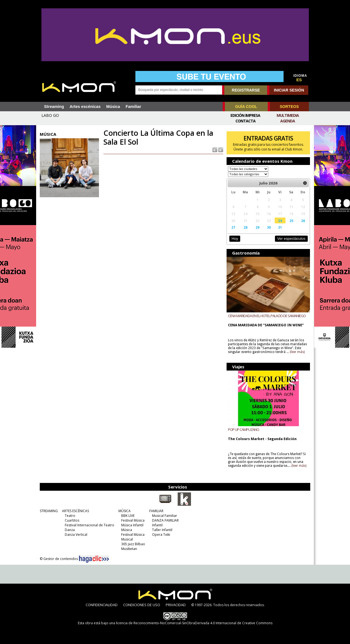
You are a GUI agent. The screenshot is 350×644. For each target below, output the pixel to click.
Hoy (235, 239)
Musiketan (129, 548)
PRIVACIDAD (176, 604)
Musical (127, 539)
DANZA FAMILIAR (165, 520)
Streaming (54, 107)
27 (233, 227)
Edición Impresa (245, 115)
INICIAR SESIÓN (289, 90)
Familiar (133, 107)
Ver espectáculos (291, 239)
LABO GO (50, 115)
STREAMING (49, 511)
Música (113, 107)
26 (303, 221)
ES (299, 80)
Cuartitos (72, 520)
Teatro (70, 515)
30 (269, 227)
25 (291, 221)
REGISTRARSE (246, 90)
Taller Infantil (162, 530)
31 (280, 227)
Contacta (245, 121)
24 (280, 221)
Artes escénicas (85, 107)
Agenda (288, 121)
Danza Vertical (76, 534)
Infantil (157, 525)
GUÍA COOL (246, 107)
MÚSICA (125, 511)
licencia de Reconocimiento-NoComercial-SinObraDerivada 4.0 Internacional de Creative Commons (194, 623)
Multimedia (288, 115)
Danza (70, 530)
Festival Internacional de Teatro (90, 525)
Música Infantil (132, 525)
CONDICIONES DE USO (142, 604)
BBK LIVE (128, 515)
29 (257, 227)
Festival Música (133, 520)
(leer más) (297, 352)
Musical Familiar (165, 515)
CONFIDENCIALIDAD (102, 604)
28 (245, 227)
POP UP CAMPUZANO (244, 429)
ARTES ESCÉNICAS (75, 511)
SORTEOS (289, 107)
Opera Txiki (161, 534)
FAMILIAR (156, 511)
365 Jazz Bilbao (133, 544)
